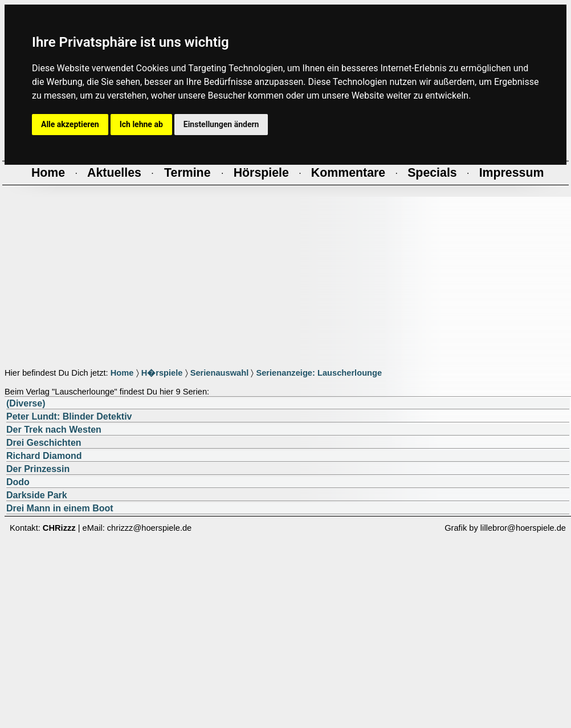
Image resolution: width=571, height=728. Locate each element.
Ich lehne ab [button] (141, 124)
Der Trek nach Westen (54, 430)
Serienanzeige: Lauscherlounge (319, 373)
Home (122, 373)
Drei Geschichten (44, 443)
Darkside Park (37, 495)
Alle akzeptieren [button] (70, 124)
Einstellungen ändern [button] (221, 124)
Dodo (18, 482)
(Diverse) (26, 403)
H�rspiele (162, 373)
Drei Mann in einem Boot (60, 508)
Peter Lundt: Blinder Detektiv (69, 416)
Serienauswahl (220, 373)
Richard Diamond (44, 456)
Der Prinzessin (38, 469)
